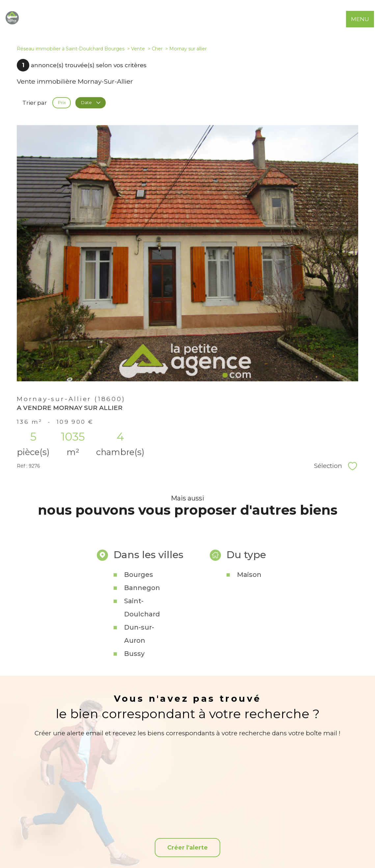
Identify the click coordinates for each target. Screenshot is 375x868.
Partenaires (271, 852)
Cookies (325, 852)
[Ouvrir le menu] (364, 19)
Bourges (139, 623)
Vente (138, 49)
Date (90, 103)
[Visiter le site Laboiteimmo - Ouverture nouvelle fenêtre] (188, 864)
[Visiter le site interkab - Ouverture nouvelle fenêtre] (293, 828)
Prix (62, 103)
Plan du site (195, 852)
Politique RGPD (300, 852)
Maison (249, 623)
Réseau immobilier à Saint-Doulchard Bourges (71, 49)
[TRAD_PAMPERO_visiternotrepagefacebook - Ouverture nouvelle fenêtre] (187, 831)
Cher (157, 49)
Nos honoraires (166, 852)
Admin (250, 852)
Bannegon (142, 636)
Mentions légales (225, 852)
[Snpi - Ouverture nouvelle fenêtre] (321, 828)
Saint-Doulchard (142, 656)
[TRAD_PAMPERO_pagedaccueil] (12, 22)
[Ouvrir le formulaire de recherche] (345, 19)
